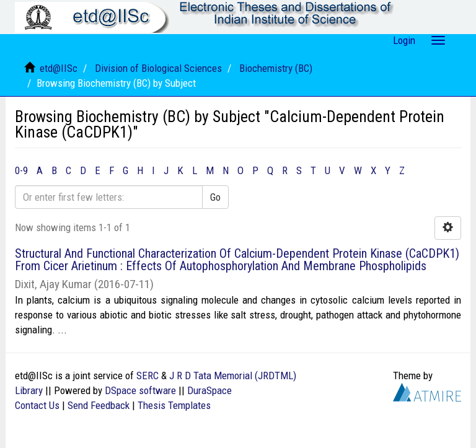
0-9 (21, 170)
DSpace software (140, 390)
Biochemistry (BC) (276, 68)
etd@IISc (59, 68)
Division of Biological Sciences (158, 68)
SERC (148, 376)
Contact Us (37, 405)
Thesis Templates (174, 405)
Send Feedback (99, 405)
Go (215, 197)
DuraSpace (209, 390)
